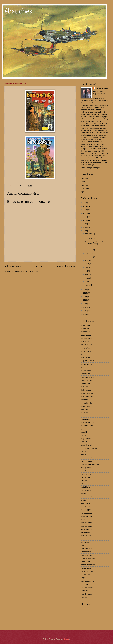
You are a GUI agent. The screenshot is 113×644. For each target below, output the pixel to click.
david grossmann (87, 396)
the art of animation (88, 558)
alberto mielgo (86, 328)
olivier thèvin (85, 532)
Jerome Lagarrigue (87, 458)
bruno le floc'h (86, 371)
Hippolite (84, 435)
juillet (87, 264)
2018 (85, 227)
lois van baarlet (86, 497)
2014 (85, 297)
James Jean (85, 442)
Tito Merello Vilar (87, 571)
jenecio (83, 455)
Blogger (67, 639)
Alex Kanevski (86, 332)
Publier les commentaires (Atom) (26, 271)
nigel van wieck (86, 526)
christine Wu (85, 374)
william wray (85, 591)
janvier (88, 285)
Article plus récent (14, 266)
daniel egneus (86, 390)
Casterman (85, 179)
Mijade (83, 192)
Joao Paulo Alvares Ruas (90, 464)
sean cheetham (86, 549)
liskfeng (83, 494)
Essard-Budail (86, 419)
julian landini (85, 477)
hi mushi (84, 432)
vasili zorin (84, 584)
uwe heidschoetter (87, 581)
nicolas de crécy (86, 523)
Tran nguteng (85, 574)
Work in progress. (91, 238)
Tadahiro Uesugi (87, 555)
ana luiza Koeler (86, 338)
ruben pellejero (86, 542)
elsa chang (85, 409)
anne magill (85, 341)
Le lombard (85, 188)
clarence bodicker (87, 380)
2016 (85, 290)
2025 (85, 203)
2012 (85, 304)
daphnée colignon (87, 393)
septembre (89, 257)
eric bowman (85, 413)
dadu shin (84, 387)
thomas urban (86, 568)
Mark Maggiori (86, 510)
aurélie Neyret (86, 351)
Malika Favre (85, 503)
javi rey (83, 452)
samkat (83, 545)
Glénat (83, 182)
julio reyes (84, 481)
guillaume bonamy (87, 426)
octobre (88, 253)
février (88, 281)
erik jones (84, 416)
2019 (85, 224)
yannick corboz (86, 594)
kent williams (85, 487)
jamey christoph (86, 445)
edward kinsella (86, 403)
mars (87, 278)
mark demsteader (87, 507)
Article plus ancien (66, 266)
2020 (85, 220)
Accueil (40, 266)
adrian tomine (86, 325)
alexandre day (86, 335)
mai (87, 271)
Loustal (83, 500)
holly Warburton (86, 439)
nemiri (83, 519)
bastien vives (85, 358)
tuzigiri (83, 578)
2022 (85, 213)
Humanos (84, 185)
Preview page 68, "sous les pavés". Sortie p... (95, 243)
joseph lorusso (86, 474)
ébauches (18, 11)
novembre (89, 250)
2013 (85, 300)
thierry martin (85, 561)
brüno (83, 367)
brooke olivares (86, 364)
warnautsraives (102, 88)
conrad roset (85, 383)
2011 (85, 307)
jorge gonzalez (86, 468)
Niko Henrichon (86, 529)
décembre (89, 234)
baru (82, 354)
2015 (85, 293)
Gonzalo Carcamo (87, 422)
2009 (85, 314)
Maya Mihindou (86, 516)
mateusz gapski (86, 513)
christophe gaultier (87, 377)
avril (87, 274)
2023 (85, 210)
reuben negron (86, 539)
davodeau (84, 400)
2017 (85, 231)
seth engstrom (86, 552)
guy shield (84, 429)
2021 (85, 217)
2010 (85, 311)
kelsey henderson (87, 484)
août (87, 260)
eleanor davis (86, 406)
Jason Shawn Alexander (89, 448)
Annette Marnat (86, 345)
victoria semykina (87, 587)
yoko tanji (84, 597)
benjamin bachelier (87, 361)
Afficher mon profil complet (90, 168)
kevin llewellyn (86, 490)
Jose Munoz (85, 471)
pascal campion (86, 536)
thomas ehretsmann (88, 565)
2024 (85, 206)
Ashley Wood (85, 348)
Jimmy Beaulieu (86, 461)
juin (87, 267)
